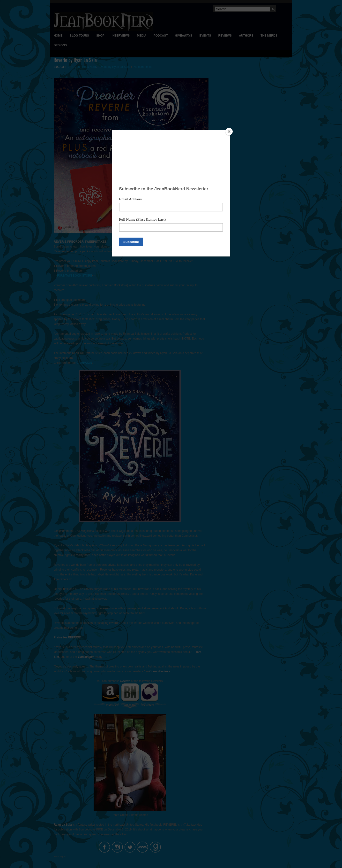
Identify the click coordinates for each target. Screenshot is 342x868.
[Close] (229, 132)
